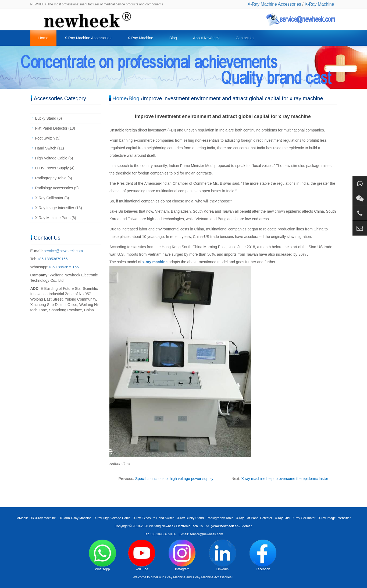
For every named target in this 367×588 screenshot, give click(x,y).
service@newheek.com (63, 251)
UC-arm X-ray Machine (75, 518)
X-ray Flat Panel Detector (254, 518)
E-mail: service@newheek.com (201, 534)
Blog (173, 38)
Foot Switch (45, 138)
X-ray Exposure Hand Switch (154, 518)
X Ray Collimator (49, 198)
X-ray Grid (282, 518)
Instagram (182, 555)
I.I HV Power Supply (52, 168)
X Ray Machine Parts (53, 218)
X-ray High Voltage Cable (112, 518)
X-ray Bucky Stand (190, 518)
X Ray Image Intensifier (55, 208)
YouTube (142, 555)
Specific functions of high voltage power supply (174, 479)
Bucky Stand (46, 118)
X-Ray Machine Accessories (274, 4)
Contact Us (245, 38)
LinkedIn (223, 555)
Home (43, 38)
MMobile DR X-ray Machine (36, 518)
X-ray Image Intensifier (334, 518)
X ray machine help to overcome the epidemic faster (285, 479)
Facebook (263, 555)
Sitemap (247, 526)
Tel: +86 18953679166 (160, 534)
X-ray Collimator (304, 518)
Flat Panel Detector (51, 128)
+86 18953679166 (52, 259)
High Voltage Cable (51, 158)
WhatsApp (102, 555)
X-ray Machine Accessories (212, 577)
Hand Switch (46, 148)
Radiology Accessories (54, 188)
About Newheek (206, 38)
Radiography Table (51, 178)
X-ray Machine (175, 577)
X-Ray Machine (319, 4)
